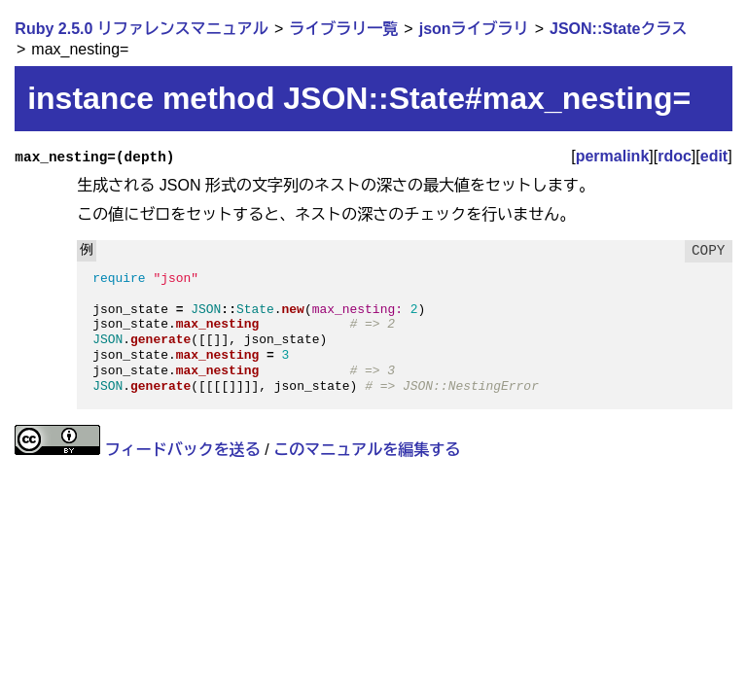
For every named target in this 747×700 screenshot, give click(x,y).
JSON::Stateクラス (618, 29)
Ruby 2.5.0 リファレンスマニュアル (141, 29)
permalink (613, 156)
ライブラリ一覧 (343, 29)
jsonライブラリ (474, 29)
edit (714, 156)
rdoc (675, 156)
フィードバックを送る (183, 450)
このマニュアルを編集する (367, 450)
